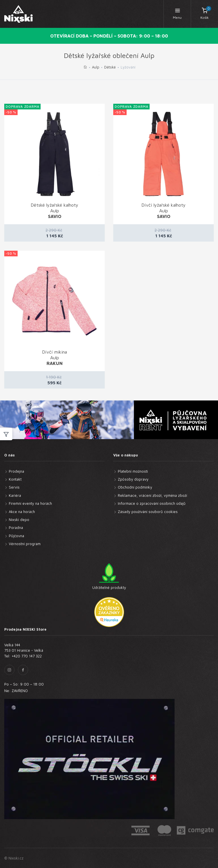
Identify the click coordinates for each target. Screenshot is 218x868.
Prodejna (16, 471)
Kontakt (15, 479)
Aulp (96, 67)
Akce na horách (22, 512)
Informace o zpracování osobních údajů (152, 503)
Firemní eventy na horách (30, 503)
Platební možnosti (133, 471)
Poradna (16, 528)
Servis (14, 487)
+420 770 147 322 (27, 656)
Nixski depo (19, 520)
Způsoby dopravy (133, 479)
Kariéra (15, 495)
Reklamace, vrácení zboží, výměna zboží (152, 495)
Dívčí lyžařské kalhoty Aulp (163, 211)
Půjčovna (16, 536)
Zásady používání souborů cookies (148, 512)
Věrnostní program (25, 544)
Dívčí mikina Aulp (54, 358)
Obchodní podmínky (135, 487)
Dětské (110, 67)
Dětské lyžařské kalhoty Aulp (54, 211)
